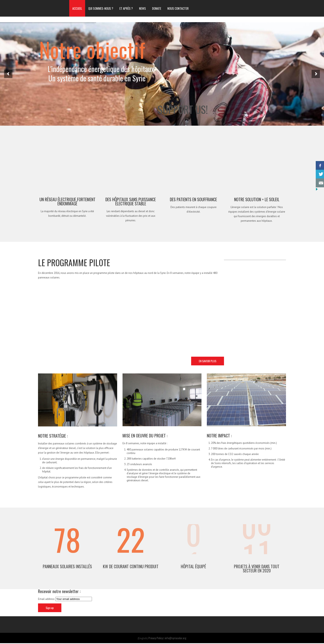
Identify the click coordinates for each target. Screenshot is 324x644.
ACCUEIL (77, 8)
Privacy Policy (156, 638)
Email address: (47, 599)
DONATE (157, 8)
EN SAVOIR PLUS (208, 361)
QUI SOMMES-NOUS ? (101, 8)
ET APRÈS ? (126, 8)
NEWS (142, 8)
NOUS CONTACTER (178, 8)
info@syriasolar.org (176, 638)
